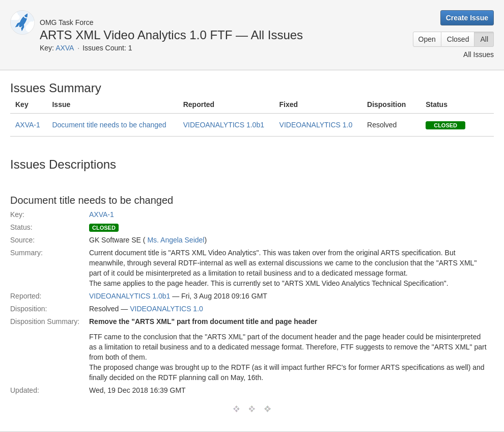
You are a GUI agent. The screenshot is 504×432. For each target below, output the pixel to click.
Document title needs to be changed (109, 125)
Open (427, 39)
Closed (458, 39)
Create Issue (467, 18)
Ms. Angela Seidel (176, 240)
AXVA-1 (28, 125)
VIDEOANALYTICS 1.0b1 (224, 125)
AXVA (65, 48)
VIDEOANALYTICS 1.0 (316, 125)
